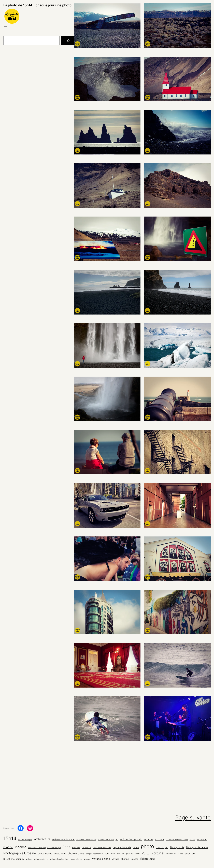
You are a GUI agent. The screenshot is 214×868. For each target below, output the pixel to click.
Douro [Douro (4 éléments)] (192, 840)
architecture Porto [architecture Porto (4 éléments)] (106, 840)
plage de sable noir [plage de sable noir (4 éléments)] (94, 854)
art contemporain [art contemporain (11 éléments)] (131, 839)
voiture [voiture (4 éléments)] (29, 859)
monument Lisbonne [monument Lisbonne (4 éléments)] (37, 848)
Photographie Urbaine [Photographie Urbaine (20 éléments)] (20, 853)
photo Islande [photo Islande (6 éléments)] (45, 854)
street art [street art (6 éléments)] (190, 854)
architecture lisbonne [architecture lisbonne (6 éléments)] (63, 839)
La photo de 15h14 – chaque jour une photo (37, 5)
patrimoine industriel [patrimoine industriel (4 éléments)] (102, 848)
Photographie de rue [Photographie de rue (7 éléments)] (197, 847)
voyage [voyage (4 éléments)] (87, 859)
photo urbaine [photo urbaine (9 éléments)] (76, 853)
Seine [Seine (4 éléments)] (181, 854)
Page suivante (193, 817)
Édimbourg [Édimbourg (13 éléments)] (147, 859)
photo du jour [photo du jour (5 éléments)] (162, 847)
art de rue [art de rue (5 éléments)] (148, 839)
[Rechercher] (68, 41)
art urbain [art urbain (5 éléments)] (159, 839)
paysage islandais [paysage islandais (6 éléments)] (122, 847)
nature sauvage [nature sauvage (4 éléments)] (54, 848)
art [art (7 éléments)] (117, 839)
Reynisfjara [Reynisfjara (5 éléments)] (171, 854)
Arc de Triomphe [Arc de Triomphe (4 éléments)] (25, 840)
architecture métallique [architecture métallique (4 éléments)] (86, 840)
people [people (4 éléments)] (136, 848)
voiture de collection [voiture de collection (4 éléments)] (59, 859)
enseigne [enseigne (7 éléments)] (202, 839)
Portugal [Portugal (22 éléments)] (158, 853)
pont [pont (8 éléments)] (107, 853)
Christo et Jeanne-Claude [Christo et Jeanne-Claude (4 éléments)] (177, 840)
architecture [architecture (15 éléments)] (42, 839)
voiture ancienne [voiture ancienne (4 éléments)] (41, 859)
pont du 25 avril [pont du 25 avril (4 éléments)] (133, 854)
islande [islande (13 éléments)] (8, 847)
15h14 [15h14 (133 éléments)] (10, 838)
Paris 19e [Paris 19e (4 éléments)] (76, 848)
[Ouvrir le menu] (5, 27)
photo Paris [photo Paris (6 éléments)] (60, 854)
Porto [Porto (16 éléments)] (146, 853)
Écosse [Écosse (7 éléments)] (135, 859)
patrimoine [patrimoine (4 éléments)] (86, 848)
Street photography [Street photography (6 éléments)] (14, 859)
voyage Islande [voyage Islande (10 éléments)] (101, 859)
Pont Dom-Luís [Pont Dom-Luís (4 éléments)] (118, 854)
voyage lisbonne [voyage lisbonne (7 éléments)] (120, 859)
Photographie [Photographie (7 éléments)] (177, 847)
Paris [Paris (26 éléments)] (66, 847)
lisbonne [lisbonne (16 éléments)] (20, 847)
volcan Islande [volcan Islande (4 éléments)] (76, 859)
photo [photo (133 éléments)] (147, 846)
